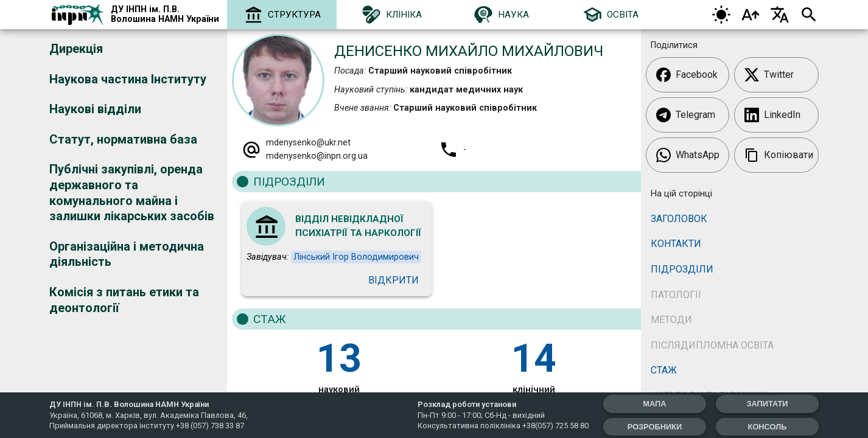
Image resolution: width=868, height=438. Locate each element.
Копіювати (779, 155)
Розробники (655, 427)
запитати (767, 404)
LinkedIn (772, 115)
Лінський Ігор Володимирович (356, 257)
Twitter (769, 75)
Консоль (768, 427)
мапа (654, 404)
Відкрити (394, 280)
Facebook (687, 75)
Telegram (686, 115)
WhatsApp (688, 155)
